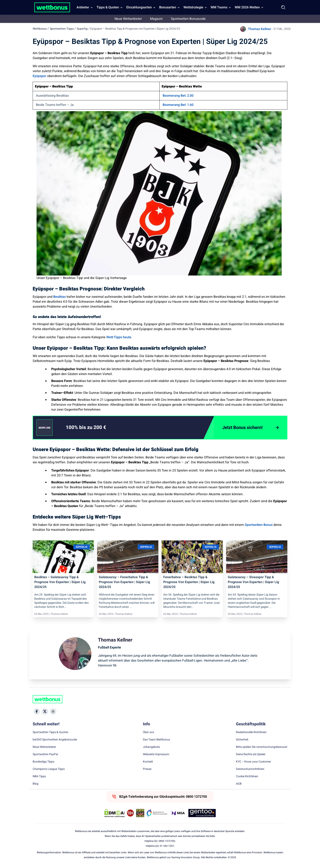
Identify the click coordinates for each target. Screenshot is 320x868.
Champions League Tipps (49, 769)
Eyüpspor (39, 76)
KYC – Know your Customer (253, 762)
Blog (36, 784)
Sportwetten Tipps (62, 29)
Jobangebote (151, 747)
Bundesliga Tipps (43, 762)
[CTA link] (44, 428)
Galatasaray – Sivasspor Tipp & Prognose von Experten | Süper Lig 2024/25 (253, 582)
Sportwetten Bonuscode (188, 19)
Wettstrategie (193, 7)
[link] (94, 428)
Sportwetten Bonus (258, 525)
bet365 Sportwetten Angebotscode (55, 740)
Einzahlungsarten (139, 7)
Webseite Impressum (156, 754)
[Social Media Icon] (37, 711)
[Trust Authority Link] (157, 813)
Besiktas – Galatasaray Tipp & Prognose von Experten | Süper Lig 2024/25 (60, 582)
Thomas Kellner (260, 29)
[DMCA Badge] (114, 813)
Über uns (148, 732)
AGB (239, 784)
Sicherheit (242, 740)
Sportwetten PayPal (45, 754)
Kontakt (148, 762)
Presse (147, 769)
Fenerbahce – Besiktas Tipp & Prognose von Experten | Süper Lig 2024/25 (189, 582)
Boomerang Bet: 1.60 (178, 105)
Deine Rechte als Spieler (251, 754)
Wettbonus (40, 29)
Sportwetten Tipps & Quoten (51, 732)
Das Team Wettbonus (156, 740)
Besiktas (59, 297)
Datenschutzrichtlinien (250, 769)
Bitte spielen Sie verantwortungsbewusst (262, 747)
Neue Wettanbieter (128, 19)
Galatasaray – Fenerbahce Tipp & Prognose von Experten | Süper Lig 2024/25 (124, 582)
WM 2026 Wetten (247, 7)
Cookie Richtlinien (247, 776)
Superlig (82, 29)
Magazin (156, 19)
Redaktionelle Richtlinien (251, 732)
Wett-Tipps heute (118, 337)
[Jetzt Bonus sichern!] (251, 428)
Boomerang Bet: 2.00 (178, 96)
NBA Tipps (39, 776)
